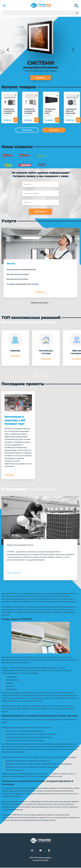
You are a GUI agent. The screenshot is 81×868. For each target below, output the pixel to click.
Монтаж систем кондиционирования (21, 269)
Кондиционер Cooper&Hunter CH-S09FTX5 (9, 111)
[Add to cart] (17, 120)
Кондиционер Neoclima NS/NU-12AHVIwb (51, 111)
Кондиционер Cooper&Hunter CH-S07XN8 (30, 111)
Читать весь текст (14, 573)
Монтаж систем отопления (17, 279)
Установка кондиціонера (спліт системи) (23, 284)
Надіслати (41, 211)
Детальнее (41, 78)
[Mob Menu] (4, 6)
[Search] (77, 13)
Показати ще (27, 130)
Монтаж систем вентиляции (18, 274)
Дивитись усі (41, 292)
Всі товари (54, 130)
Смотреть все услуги (41, 303)
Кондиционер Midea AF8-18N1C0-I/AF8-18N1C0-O (70, 111)
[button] (8, 50)
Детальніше (15, 356)
